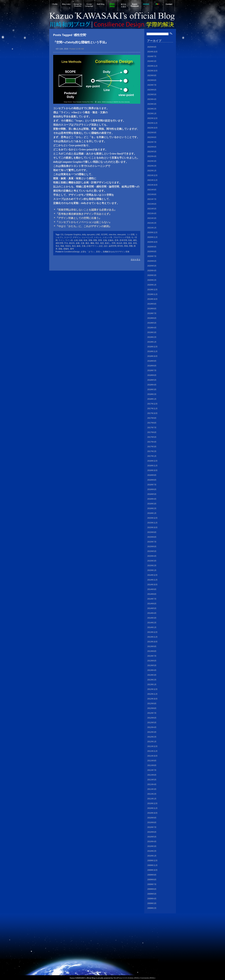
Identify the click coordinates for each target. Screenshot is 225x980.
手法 (66, 243)
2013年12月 (152, 632)
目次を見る (136, 260)
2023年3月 (152, 104)
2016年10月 (152, 470)
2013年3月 (152, 675)
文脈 (82, 243)
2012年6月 (152, 718)
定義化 (111, 240)
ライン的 (69, 240)
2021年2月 (152, 223)
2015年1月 (152, 570)
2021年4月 (152, 213)
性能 (130, 240)
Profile (55, 4)
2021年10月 (152, 185)
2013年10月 (152, 642)
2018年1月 (152, 399)
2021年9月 (152, 190)
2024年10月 (152, 52)
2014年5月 (152, 608)
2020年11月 (152, 237)
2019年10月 (152, 299)
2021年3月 (152, 218)
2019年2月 (152, 337)
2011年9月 (152, 761)
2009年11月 (152, 865)
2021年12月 (152, 175)
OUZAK (146, 4)
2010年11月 (152, 808)
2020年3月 (152, 275)
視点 (57, 246)
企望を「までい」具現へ (91, 252)
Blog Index (66, 4)
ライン (61, 240)
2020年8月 (152, 252)
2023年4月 (152, 99)
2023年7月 (152, 85)
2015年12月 (152, 518)
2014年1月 (152, 627)
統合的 (119, 243)
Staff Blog (101, 4)
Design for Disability (78, 5)
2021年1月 (152, 228)
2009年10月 (152, 870)
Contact (169, 4)
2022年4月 (152, 156)
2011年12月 (152, 746)
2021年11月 (152, 180)
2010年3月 (152, 846)
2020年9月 (152, 247)
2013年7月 (152, 656)
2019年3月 (152, 332)
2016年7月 (152, 485)
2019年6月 (152, 318)
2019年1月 (152, 342)
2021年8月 (152, 194)
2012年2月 (152, 737)
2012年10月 (152, 699)
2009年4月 (152, 899)
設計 (106, 246)
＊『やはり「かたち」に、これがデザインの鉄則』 (82, 226)
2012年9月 (152, 704)
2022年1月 (152, 171)
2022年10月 (152, 128)
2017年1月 (152, 456)
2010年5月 (152, 837)
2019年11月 (152, 294)
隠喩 (60, 249)
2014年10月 (152, 585)
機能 (92, 243)
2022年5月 (152, 152)
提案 (78, 243)
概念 (87, 243)
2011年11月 (152, 751)
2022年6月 (152, 147)
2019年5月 (152, 323)
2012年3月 (152, 732)
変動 (90, 240)
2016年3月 (152, 504)
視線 (62, 246)
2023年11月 (152, 66)
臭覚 (130, 243)
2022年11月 (152, 123)
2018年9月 (152, 361)
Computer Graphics (73, 235)
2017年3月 (152, 447)
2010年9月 (152, 818)
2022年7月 (152, 142)
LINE (98, 235)
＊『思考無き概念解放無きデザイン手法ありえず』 (82, 214)
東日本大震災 (123, 5)
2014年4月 (152, 613)
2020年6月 (152, 261)
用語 (97, 243)
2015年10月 (152, 528)
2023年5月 (152, 95)
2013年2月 (152, 680)
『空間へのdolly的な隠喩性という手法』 (81, 42)
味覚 (86, 240)
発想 (102, 243)
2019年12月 (152, 290)
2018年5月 (152, 380)
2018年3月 (152, 390)
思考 (117, 240)
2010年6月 (152, 832)
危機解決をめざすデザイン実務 (116, 252)
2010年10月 (152, 813)
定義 (105, 240)
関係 (126, 246)
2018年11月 (152, 351)
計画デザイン (92, 246)
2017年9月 (152, 418)
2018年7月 (152, 370)
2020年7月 (152, 256)
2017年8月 (152, 423)
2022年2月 (152, 166)
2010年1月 (152, 856)
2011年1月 (152, 799)
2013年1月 (152, 685)
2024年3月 (152, 61)
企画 (76, 240)
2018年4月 (152, 385)
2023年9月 (152, 75)
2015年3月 (152, 561)
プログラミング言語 (122, 237)
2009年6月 (152, 889)
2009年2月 (152, 908)
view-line (112, 235)
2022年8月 (152, 137)
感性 (135, 240)
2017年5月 (152, 437)
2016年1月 (152, 513)
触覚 (79, 246)
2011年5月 (152, 780)
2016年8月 (152, 480)
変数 (95, 240)
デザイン (77, 237)
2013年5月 (152, 665)
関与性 (120, 246)
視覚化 (68, 246)
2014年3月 (152, 618)
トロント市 (107, 237)
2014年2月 (152, 623)
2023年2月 (152, 109)
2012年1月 (152, 742)
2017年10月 (152, 413)
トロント (98, 237)
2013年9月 (152, 646)
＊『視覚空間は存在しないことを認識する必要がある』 (85, 210)
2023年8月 (152, 80)
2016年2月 (152, 508)
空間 (114, 243)
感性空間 (59, 243)
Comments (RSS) (147, 978)
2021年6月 (152, 204)
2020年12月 (152, 233)
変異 (100, 240)
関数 (131, 246)
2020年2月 (152, 280)
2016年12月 (152, 461)
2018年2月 (152, 394)
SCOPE (104, 235)
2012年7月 (152, 713)
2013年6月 (152, 661)
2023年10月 (152, 71)
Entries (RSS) (133, 978)
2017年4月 (152, 442)
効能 (81, 240)
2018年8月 (152, 366)
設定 (101, 246)
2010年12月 (152, 803)
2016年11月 (152, 466)
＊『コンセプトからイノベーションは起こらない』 (82, 222)
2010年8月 (152, 823)
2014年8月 (152, 594)
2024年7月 (152, 56)
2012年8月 (152, 708)
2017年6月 (152, 432)
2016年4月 (152, 499)
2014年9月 (152, 589)
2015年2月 (152, 566)
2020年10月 (152, 242)
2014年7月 (152, 599)
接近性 (72, 243)
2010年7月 (152, 827)
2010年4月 (152, 842)
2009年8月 (152, 880)
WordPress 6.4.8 (120, 978)
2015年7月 (152, 542)
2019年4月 (152, 328)
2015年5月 (152, 551)
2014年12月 (152, 575)
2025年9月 (152, 47)
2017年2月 (152, 451)
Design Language (89, 5)
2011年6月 (152, 775)
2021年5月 (152, 209)
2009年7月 (152, 884)
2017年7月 (152, 428)
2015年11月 (152, 523)
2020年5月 (152, 266)
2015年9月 (152, 532)
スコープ (68, 237)
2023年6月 (152, 90)
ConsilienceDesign (72, 252)
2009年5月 (152, 894)
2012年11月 (152, 694)
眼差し (108, 243)
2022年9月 (152, 133)
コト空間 (131, 235)
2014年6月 (152, 604)
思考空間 (123, 240)
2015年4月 (152, 556)
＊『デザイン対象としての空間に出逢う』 (77, 218)
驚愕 (72, 249)
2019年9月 (152, 304)
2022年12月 (152, 118)
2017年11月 (152, 409)
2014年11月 (152, 580)
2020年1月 (152, 285)
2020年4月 (152, 271)
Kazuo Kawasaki (135, 5)
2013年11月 (152, 637)
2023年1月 (152, 114)
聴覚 (125, 243)
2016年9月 (152, 475)
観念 (74, 246)
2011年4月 (152, 784)
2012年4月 (152, 727)
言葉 (84, 246)
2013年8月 (152, 651)
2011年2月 (152, 794)
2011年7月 (152, 770)
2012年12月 (152, 689)
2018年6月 (152, 375)
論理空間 (113, 246)
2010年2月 (152, 851)
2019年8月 (152, 309)
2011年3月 (152, 789)
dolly (84, 235)
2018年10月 (152, 356)
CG (62, 235)
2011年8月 (152, 765)
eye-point (91, 235)
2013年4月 (152, 670)
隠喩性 (66, 249)
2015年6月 (152, 547)
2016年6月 (152, 489)
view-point (121, 235)
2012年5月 (152, 723)
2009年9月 (152, 875)
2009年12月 (152, 861)
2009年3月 (152, 903)
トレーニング (87, 237)
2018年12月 (152, 347)
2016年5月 (152, 494)
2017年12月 (152, 404)
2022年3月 (152, 161)
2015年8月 (152, 537)
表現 (135, 243)
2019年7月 (152, 313)
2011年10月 (152, 756)
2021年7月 (152, 199)
